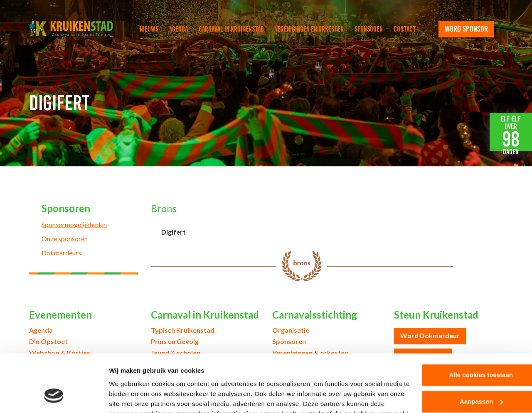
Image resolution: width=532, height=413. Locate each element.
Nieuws (149, 29)
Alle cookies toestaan (462, 325)
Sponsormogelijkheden (74, 224)
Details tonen (129, 397)
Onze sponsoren (65, 239)
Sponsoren (369, 29)
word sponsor (466, 29)
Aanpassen (463, 352)
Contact (405, 29)
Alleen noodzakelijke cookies (463, 378)
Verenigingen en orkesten (309, 29)
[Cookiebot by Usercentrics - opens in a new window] (54, 397)
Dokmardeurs (61, 253)
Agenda (179, 29)
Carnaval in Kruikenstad (231, 29)
